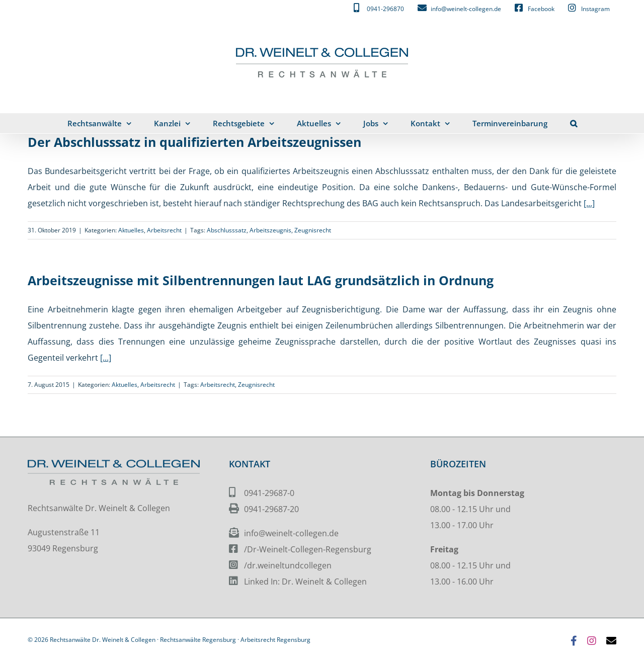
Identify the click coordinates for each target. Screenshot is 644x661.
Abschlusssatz (227, 230)
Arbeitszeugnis (270, 230)
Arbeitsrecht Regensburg (275, 640)
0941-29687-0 (269, 493)
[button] (573, 123)
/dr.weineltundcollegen (288, 565)
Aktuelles (131, 230)
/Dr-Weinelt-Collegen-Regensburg (308, 549)
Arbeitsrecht (164, 230)
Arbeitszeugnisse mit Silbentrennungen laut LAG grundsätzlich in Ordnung (261, 280)
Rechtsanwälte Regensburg (198, 640)
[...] (589, 203)
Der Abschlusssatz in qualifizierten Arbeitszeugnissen (194, 142)
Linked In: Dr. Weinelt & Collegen (305, 582)
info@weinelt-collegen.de (291, 533)
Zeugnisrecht (313, 230)
